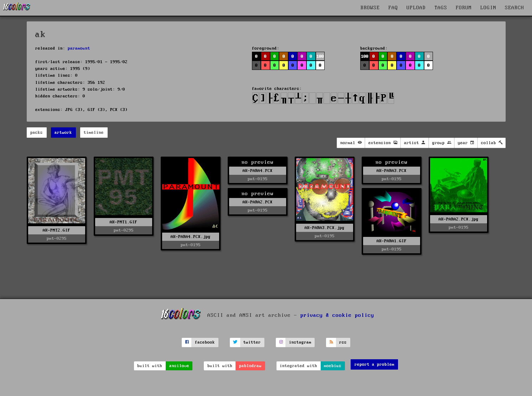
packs (37, 133)
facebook (205, 342)
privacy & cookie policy (337, 315)
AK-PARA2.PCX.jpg (459, 219)
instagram (300, 342)
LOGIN (488, 8)
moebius (333, 366)
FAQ (393, 8)
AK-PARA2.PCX (258, 202)
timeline (94, 133)
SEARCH (515, 8)
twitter (252, 342)
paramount (79, 48)
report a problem (375, 364)
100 (320, 57)
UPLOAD (416, 8)
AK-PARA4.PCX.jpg (191, 237)
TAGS (441, 8)
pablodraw (250, 366)
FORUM (464, 8)
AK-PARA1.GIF (392, 241)
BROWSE (370, 8)
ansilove (179, 366)
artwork (63, 133)
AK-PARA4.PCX (258, 171)
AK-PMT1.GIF (123, 222)
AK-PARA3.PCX (392, 171)
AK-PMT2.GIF (56, 230)
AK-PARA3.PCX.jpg (325, 228)
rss (343, 342)
